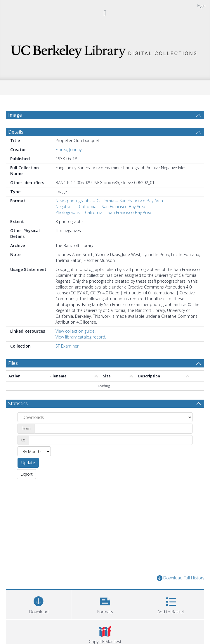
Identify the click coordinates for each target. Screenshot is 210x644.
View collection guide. (76, 331)
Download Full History (181, 578)
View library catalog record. (81, 337)
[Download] (39, 604)
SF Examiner (67, 346)
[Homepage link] (105, 50)
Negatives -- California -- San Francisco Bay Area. (101, 207)
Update (28, 463)
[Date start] (113, 429)
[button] (105, 604)
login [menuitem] (201, 6)
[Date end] (111, 440)
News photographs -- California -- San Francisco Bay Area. (110, 201)
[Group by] (105, 417)
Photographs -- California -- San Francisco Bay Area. (104, 212)
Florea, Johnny (68, 150)
